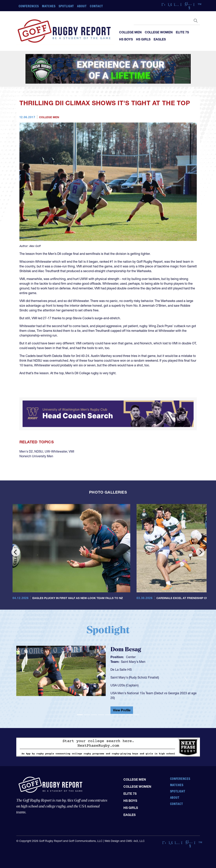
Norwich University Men (36, 456)
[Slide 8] (129, 715)
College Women (159, 32)
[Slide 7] (122, 715)
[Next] (200, 552)
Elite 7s (182, 32)
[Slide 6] (115, 715)
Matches (49, 6)
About (82, 6)
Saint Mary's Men (133, 662)
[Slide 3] (94, 715)
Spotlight (66, 6)
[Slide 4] (101, 715)
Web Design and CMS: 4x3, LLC (125, 841)
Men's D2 (26, 451)
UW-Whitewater (56, 451)
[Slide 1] (80, 715)
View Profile (122, 710)
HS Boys (126, 39)
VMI (71, 451)
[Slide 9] (136, 715)
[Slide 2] (87, 715)
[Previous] (16, 552)
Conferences (29, 6)
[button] (30, 680)
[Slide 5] (108, 715)
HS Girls (143, 39)
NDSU (39, 451)
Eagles (160, 39)
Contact (96, 6)
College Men (130, 32)
